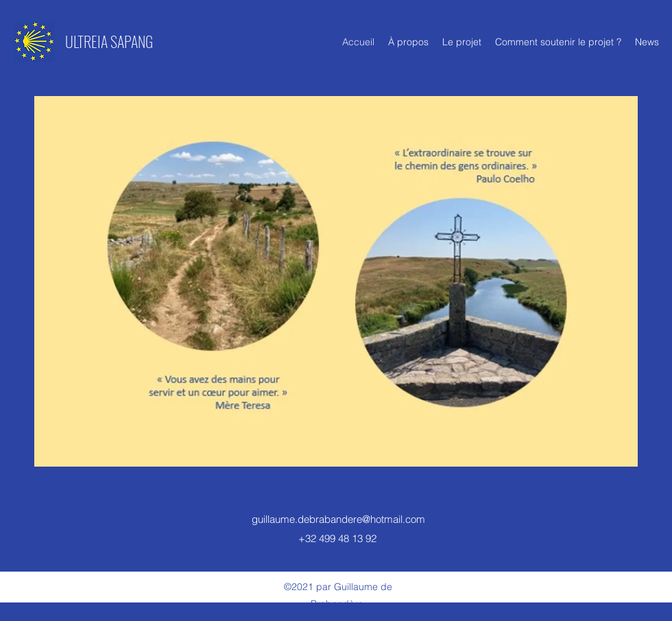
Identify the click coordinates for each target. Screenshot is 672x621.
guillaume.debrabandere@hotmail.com (338, 519)
